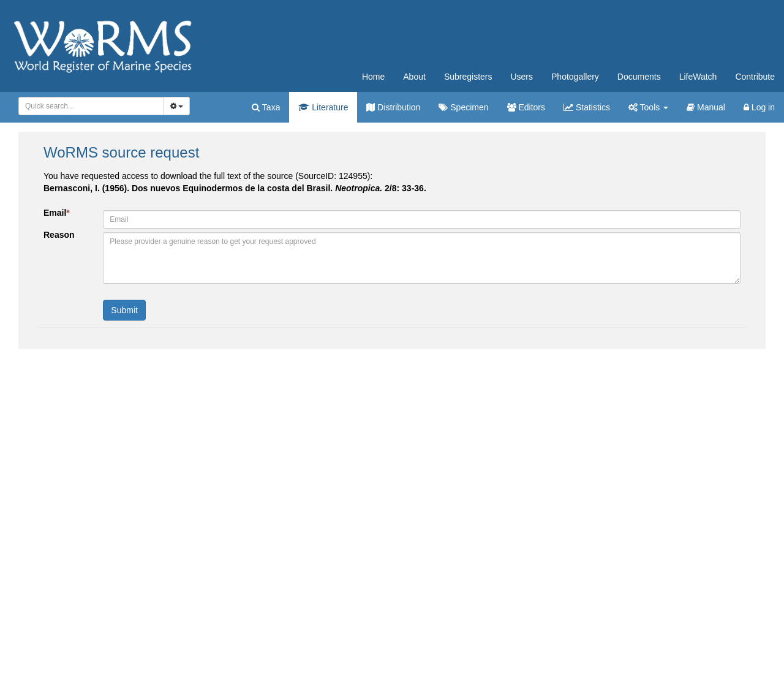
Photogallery (575, 77)
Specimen (463, 107)
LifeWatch (698, 77)
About (414, 77)
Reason (59, 235)
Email (57, 213)
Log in (759, 107)
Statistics (587, 107)
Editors (526, 107)
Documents (639, 77)
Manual (706, 107)
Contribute (755, 77)
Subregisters (468, 77)
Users (522, 77)
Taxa (266, 107)
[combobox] (91, 106)
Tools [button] (648, 107)
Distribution (393, 107)
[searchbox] (89, 106)
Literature (323, 107)
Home (373, 77)
